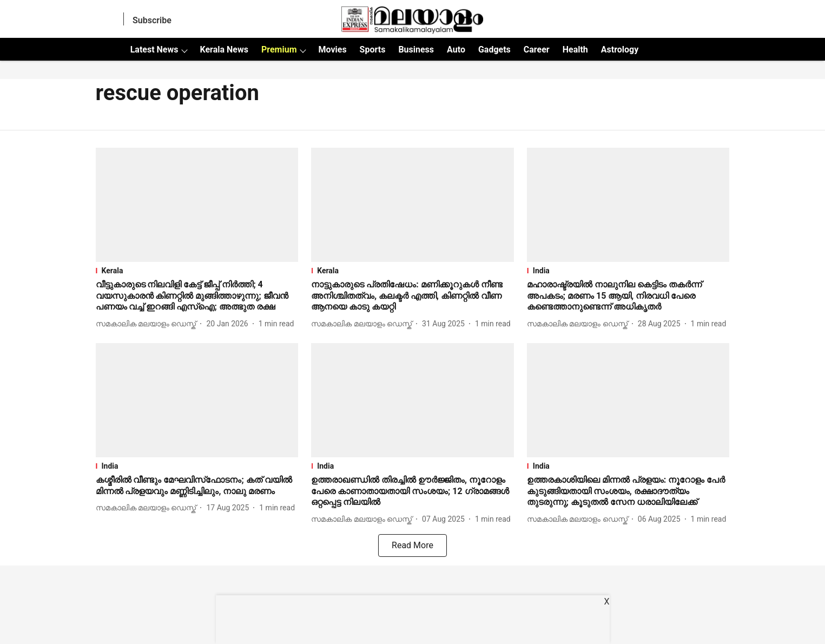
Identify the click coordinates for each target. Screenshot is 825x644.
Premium (279, 50)
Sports (373, 50)
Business (416, 50)
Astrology (620, 50)
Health (575, 50)
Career (537, 50)
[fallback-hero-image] (197, 205)
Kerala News (224, 50)
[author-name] (148, 324)
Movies (332, 50)
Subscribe (152, 20)
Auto (456, 50)
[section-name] (197, 271)
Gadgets (494, 50)
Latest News (154, 50)
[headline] (197, 296)
